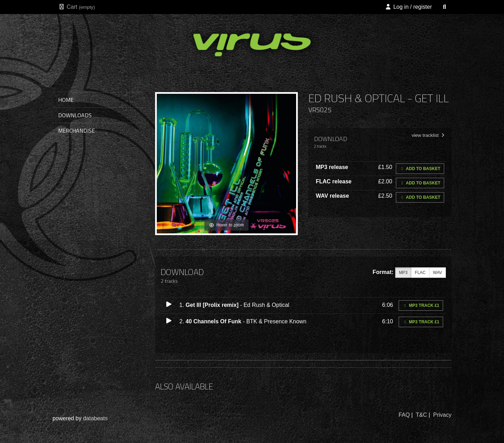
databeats (95, 418)
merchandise (76, 131)
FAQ (404, 415)
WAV (437, 273)
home (66, 100)
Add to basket (420, 169)
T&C (421, 415)
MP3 (403, 273)
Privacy (442, 415)
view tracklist (429, 135)
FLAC (420, 273)
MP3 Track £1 (421, 305)
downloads (75, 115)
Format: (383, 272)
